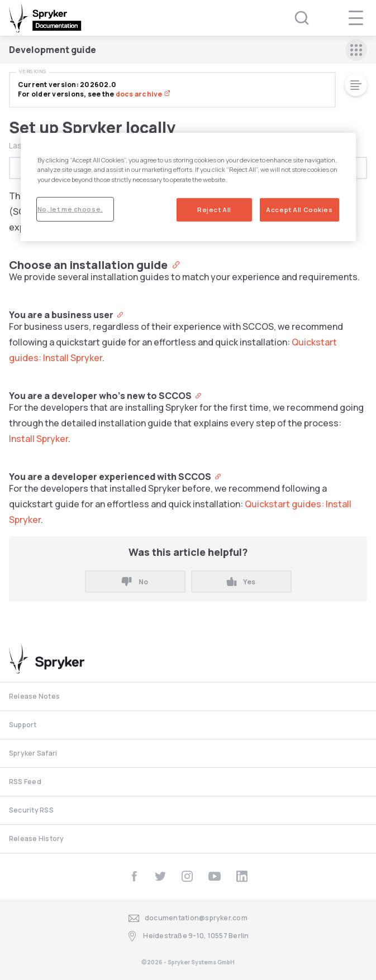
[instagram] (187, 876)
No (135, 582)
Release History (37, 839)
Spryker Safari (33, 753)
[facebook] (134, 876)
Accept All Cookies (299, 209)
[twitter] (160, 876)
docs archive (143, 94)
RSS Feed (25, 782)
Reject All (214, 209)
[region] (188, 187)
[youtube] (215, 876)
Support (23, 725)
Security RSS (31, 810)
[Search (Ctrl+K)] (294, 18)
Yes (241, 582)
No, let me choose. (70, 208)
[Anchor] (173, 264)
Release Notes (34, 696)
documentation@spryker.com (188, 918)
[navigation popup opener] (356, 18)
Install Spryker (39, 439)
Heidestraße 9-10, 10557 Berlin (188, 936)
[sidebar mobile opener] (356, 50)
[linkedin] (242, 876)
